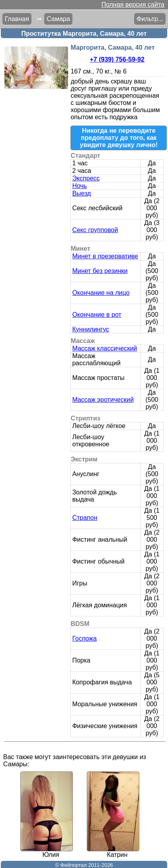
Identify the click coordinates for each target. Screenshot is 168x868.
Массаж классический (105, 348)
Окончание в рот (97, 315)
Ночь (79, 186)
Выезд (81, 193)
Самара (58, 19)
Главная (17, 19)
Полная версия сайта (133, 5)
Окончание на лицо (101, 293)
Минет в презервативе (105, 256)
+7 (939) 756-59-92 (117, 59)
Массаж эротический (103, 400)
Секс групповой (95, 230)
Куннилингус (91, 329)
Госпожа (84, 638)
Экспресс (86, 178)
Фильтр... (150, 19)
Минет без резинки (100, 271)
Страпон (85, 518)
